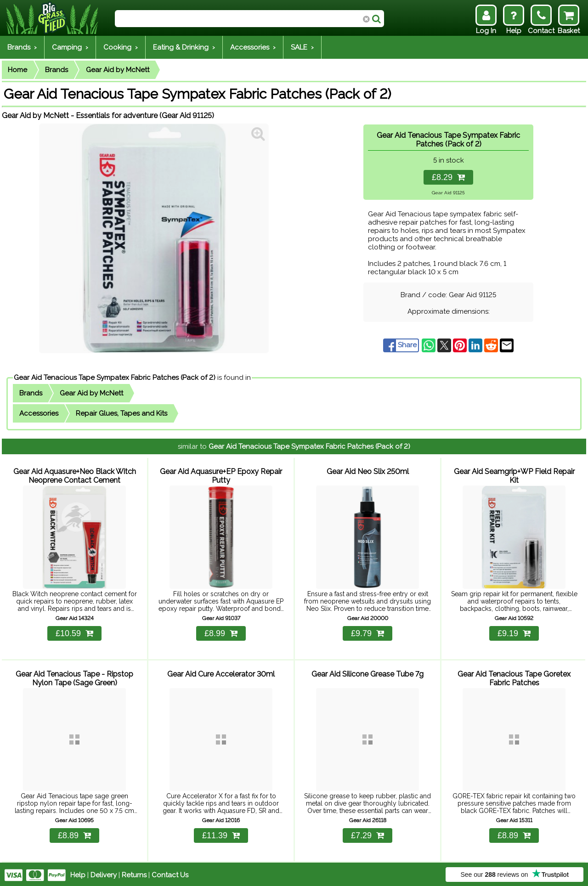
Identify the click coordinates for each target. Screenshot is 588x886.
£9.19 (514, 632)
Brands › (22, 47)
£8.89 (74, 834)
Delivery (104, 873)
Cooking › (121, 47)
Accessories (39, 413)
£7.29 (367, 834)
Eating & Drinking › (184, 47)
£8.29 (448, 177)
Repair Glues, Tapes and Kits (122, 413)
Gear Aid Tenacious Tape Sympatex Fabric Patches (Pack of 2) (115, 378)
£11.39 (221, 834)
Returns (134, 873)
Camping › (70, 47)
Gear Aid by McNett (118, 70)
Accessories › (253, 47)
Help (78, 873)
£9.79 (367, 632)
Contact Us (170, 873)
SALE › (302, 47)
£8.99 (221, 632)
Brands (57, 70)
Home (17, 70)
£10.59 (74, 632)
